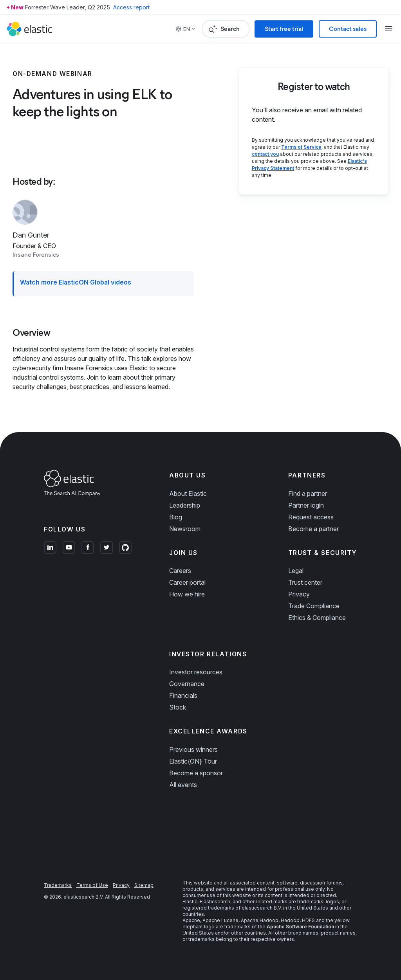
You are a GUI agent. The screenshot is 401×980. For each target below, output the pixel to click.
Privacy (299, 594)
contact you (265, 154)
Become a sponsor (196, 773)
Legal (296, 571)
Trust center (305, 582)
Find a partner (308, 494)
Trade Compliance (314, 606)
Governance (187, 684)
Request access (311, 517)
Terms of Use (92, 885)
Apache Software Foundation (300, 927)
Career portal (187, 582)
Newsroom (185, 529)
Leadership (185, 505)
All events (183, 785)
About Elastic (188, 494)
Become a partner (313, 529)
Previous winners (193, 749)
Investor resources (196, 672)
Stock (178, 707)
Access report (131, 7)
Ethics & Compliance (317, 618)
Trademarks (58, 885)
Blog (176, 517)
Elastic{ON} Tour (193, 761)
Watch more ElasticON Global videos (76, 282)
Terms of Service (301, 147)
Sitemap (144, 885)
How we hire (187, 594)
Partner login (306, 505)
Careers (180, 571)
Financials (183, 695)
